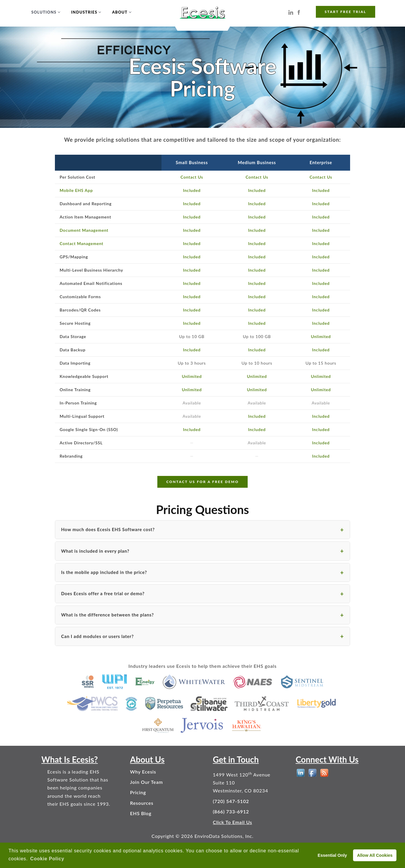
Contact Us (192, 177)
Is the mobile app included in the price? (104, 572)
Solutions (44, 12)
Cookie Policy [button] (47, 859)
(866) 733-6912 (231, 811)
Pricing (138, 792)
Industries (84, 12)
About (120, 12)
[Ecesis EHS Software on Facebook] (299, 12)
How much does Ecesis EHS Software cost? (108, 529)
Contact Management (81, 243)
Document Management (84, 230)
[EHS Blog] (324, 773)
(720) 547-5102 (231, 801)
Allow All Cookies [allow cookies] (375, 855)
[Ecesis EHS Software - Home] (203, 12)
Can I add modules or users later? (97, 636)
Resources (142, 803)
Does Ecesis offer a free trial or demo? (103, 593)
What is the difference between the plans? (107, 615)
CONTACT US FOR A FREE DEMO (203, 482)
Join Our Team (147, 782)
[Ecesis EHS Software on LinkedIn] (291, 12)
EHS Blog (141, 813)
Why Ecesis (143, 772)
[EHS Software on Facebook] (312, 773)
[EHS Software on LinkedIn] (301, 773)
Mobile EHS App (76, 190)
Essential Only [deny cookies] (332, 855)
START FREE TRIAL (346, 12)
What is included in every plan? (95, 551)
